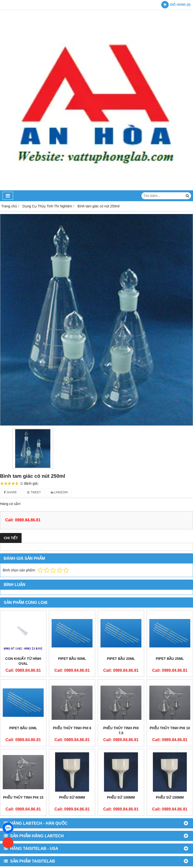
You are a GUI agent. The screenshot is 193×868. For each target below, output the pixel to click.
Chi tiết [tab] (11, 538)
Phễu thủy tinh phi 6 (72, 728)
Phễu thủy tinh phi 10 (170, 728)
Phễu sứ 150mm (170, 756)
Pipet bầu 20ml (121, 659)
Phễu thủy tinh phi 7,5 (121, 730)
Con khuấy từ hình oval (23, 661)
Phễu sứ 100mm (121, 756)
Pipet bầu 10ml (23, 728)
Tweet (34, 492)
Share (10, 492)
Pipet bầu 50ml (72, 659)
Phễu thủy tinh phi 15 (23, 797)
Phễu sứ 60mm (72, 756)
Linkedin (59, 492)
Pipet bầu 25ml (170, 659)
